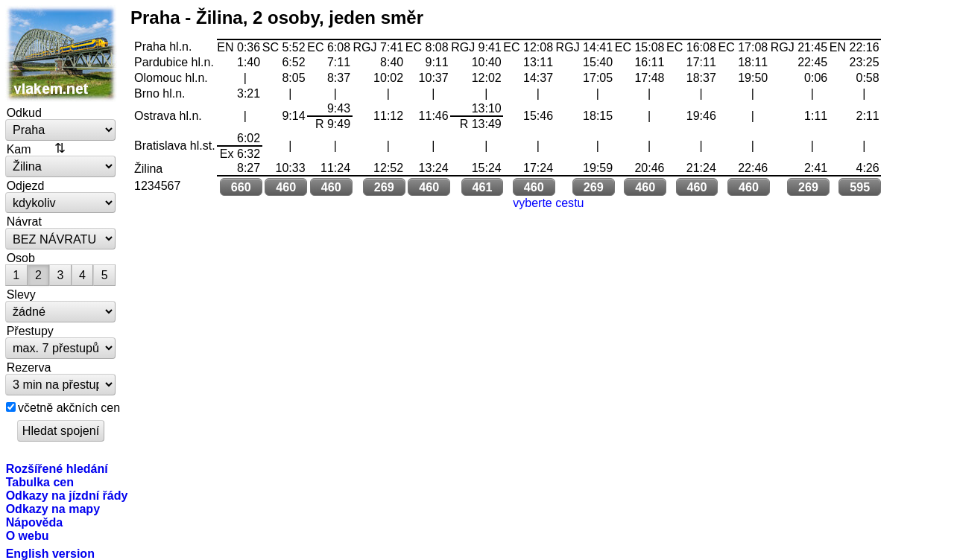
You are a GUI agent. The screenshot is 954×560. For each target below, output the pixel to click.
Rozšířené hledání (57, 468)
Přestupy (30, 331)
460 (286, 187)
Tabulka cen (40, 482)
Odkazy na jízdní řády (67, 495)
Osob (21, 258)
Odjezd (26, 185)
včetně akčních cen (69, 407)
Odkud (24, 112)
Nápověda (35, 522)
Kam (19, 149)
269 (384, 187)
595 (860, 187)
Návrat (24, 221)
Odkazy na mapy (53, 509)
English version (50, 553)
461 (482, 187)
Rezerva (29, 367)
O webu (28, 535)
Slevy (21, 294)
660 (241, 187)
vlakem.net (61, 54)
